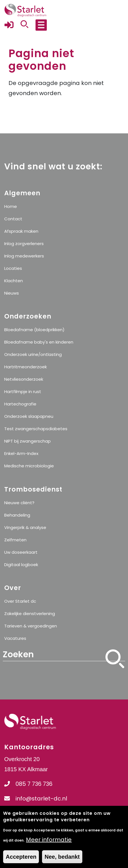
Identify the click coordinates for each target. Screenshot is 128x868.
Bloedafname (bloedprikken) (34, 330)
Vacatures (15, 638)
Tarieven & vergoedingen (31, 626)
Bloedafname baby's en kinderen (39, 342)
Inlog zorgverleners (24, 244)
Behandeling (17, 515)
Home (11, 206)
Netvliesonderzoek (24, 379)
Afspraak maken (21, 231)
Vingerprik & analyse (25, 527)
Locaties (13, 268)
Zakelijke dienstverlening (30, 614)
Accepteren (21, 861)
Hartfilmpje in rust (23, 392)
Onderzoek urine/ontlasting (33, 354)
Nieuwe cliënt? (19, 503)
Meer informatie (49, 844)
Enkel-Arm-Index (21, 453)
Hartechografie (20, 404)
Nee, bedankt (62, 861)
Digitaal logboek (21, 565)
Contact (13, 219)
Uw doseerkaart (21, 552)
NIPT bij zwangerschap (27, 441)
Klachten (14, 281)
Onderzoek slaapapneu (29, 416)
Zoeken (115, 667)
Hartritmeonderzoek (26, 367)
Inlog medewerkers (24, 256)
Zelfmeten (15, 540)
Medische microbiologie (29, 466)
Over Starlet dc (20, 601)
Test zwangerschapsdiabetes (36, 429)
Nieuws (12, 293)
